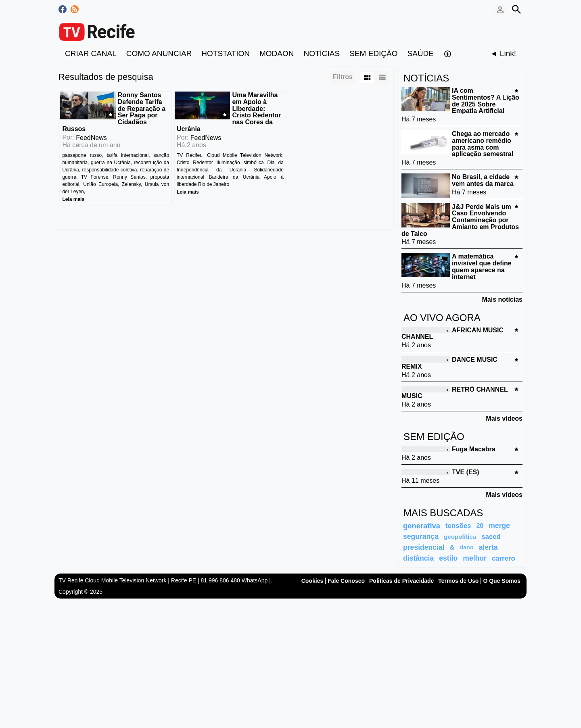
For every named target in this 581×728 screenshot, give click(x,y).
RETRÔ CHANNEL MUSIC (455, 392)
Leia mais (73, 192)
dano (466, 547)
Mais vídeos (504, 418)
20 (480, 526)
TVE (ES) (466, 472)
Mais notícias (502, 299)
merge (499, 526)
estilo (448, 558)
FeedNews (91, 131)
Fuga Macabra (474, 449)
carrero (504, 558)
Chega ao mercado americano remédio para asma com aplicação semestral (483, 144)
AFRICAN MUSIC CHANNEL (452, 333)
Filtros (343, 77)
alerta (488, 547)
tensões (458, 526)
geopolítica (460, 537)
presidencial (424, 547)
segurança (421, 536)
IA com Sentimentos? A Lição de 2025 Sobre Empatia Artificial (486, 101)
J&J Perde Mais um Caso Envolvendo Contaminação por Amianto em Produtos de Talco (460, 220)
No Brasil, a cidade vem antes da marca (483, 180)
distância (418, 558)
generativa (422, 526)
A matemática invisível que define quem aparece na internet (482, 266)
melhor (475, 558)
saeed (491, 537)
